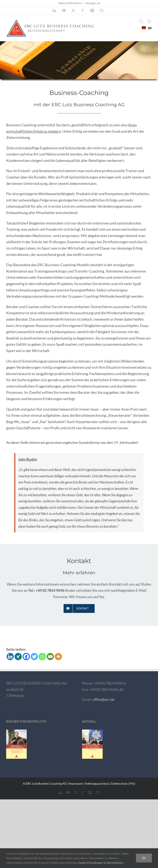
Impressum (76, 783)
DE (147, 28)
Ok (144, 858)
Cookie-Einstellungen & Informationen (102, 863)
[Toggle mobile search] (141, 21)
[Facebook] (26, 657)
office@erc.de (93, 3)
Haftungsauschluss (97, 783)
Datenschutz (119, 783)
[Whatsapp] (42, 657)
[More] (58, 657)
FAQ (132, 783)
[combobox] (147, 28)
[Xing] (18, 657)
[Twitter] (34, 657)
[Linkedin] (10, 657)
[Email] (50, 657)
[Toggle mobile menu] (150, 21)
